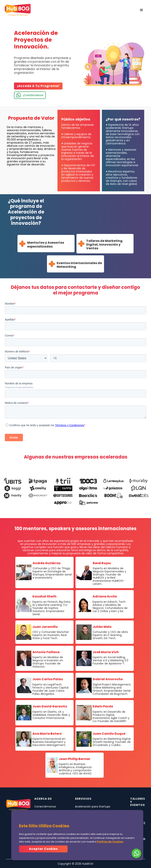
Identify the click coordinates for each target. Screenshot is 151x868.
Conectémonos (45, 807)
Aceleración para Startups (93, 807)
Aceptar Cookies (43, 849)
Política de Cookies (110, 842)
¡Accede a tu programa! (38, 86)
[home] (18, 10)
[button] (141, 10)
